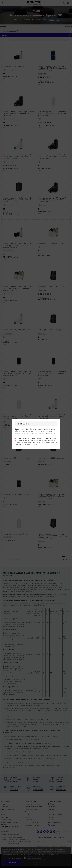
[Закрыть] (53, 424)
